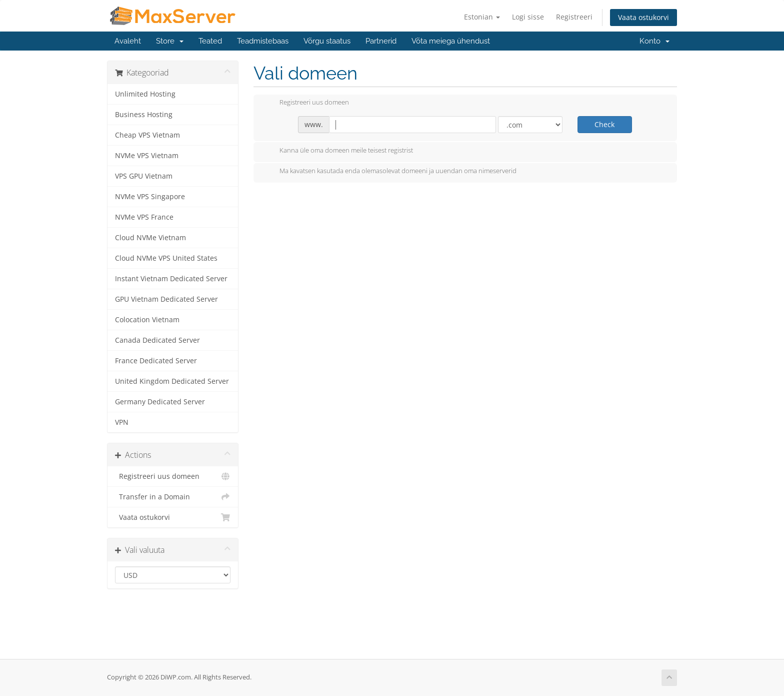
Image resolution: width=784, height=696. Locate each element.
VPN (122, 422)
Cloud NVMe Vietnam (150, 238)
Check (604, 124)
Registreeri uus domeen (173, 476)
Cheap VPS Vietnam (147, 135)
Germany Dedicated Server (160, 402)
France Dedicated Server (156, 361)
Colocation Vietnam (147, 320)
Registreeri (574, 17)
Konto (654, 41)
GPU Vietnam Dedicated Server (166, 299)
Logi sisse (528, 17)
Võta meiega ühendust (451, 41)
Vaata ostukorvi (643, 17)
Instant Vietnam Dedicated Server (171, 279)
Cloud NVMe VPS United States (166, 258)
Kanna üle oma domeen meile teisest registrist (338, 151)
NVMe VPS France (144, 217)
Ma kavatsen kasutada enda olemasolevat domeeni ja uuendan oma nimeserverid (390, 172)
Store (170, 41)
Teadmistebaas (263, 41)
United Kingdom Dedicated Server (172, 381)
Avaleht (128, 41)
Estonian (482, 17)
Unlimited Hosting (145, 94)
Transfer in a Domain (173, 497)
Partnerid (381, 41)
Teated (210, 41)
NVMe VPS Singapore (150, 197)
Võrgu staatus (327, 41)
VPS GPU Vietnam (144, 176)
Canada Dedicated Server (157, 340)
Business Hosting (144, 115)
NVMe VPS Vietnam (147, 156)
